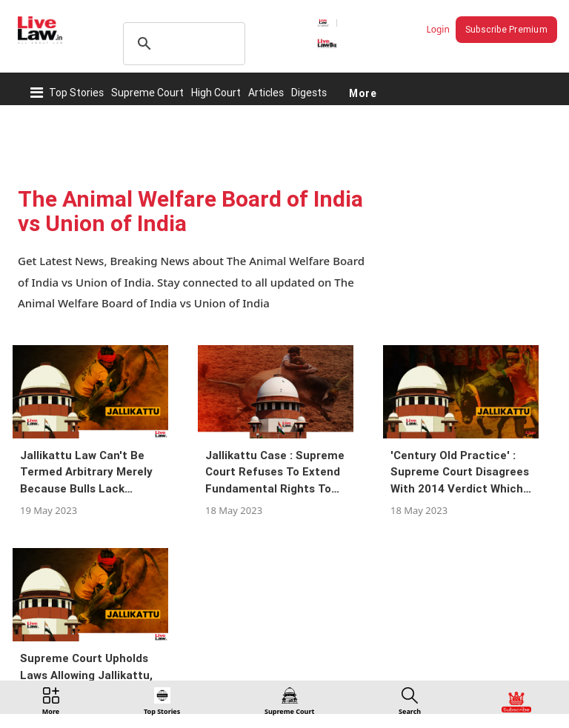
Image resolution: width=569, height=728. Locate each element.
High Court (216, 93)
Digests (309, 93)
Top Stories (76, 93)
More (363, 93)
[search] (182, 44)
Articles (266, 93)
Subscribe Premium (506, 29)
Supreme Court (147, 93)
